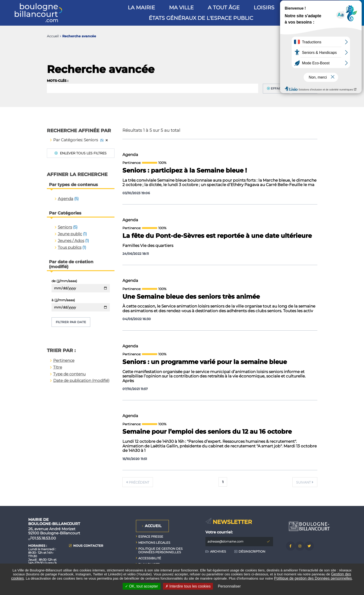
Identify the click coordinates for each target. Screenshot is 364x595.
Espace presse (151, 536)
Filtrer (307, 88)
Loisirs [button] (264, 8)
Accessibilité (150, 558)
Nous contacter (88, 546)
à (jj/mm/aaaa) (63, 300)
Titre (58, 367)
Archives (218, 551)
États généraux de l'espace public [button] (201, 18)
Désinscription (252, 551)
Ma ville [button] (181, 8)
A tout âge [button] (224, 8)
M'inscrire (268, 542)
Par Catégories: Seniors (80, 140)
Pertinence (64, 360)
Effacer (278, 88)
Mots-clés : (58, 81)
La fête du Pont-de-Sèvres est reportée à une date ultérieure (217, 236)
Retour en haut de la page (350, 506)
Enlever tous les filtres (83, 153)
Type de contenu (69, 374)
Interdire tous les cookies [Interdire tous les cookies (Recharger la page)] (188, 586)
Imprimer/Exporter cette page (294, 36)
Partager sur (313, 36)
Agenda (66, 199)
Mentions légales (154, 543)
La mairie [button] (141, 8)
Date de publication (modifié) (81, 381)
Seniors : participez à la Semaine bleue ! (185, 171)
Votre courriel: (219, 532)
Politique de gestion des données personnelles (160, 550)
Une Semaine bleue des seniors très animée (191, 297)
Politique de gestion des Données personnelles (313, 578)
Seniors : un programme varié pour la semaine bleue (205, 362)
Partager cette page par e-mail (304, 36)
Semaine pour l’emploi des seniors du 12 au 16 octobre (207, 432)
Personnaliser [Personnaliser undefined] (229, 586)
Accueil (53, 36)
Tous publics (70, 247)
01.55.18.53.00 (44, 538)
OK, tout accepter (142, 586)
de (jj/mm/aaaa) (64, 281)
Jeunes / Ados (71, 241)
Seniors (65, 227)
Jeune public (70, 234)
